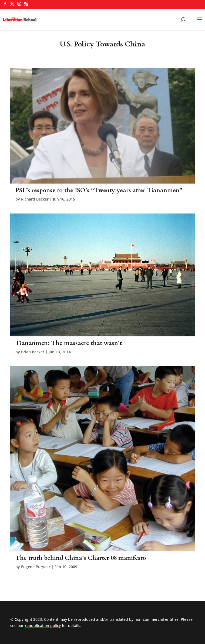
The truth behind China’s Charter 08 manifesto (81, 558)
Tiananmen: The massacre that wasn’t (69, 343)
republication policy (43, 626)
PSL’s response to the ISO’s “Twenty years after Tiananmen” (99, 190)
